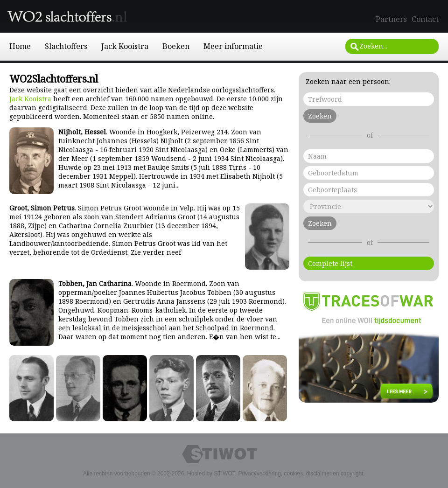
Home (20, 46)
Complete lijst (330, 263)
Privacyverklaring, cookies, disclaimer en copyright (301, 474)
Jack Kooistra (125, 46)
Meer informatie (233, 46)
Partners (391, 19)
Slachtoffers (66, 46)
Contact (425, 19)
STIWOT (224, 474)
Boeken (176, 46)
